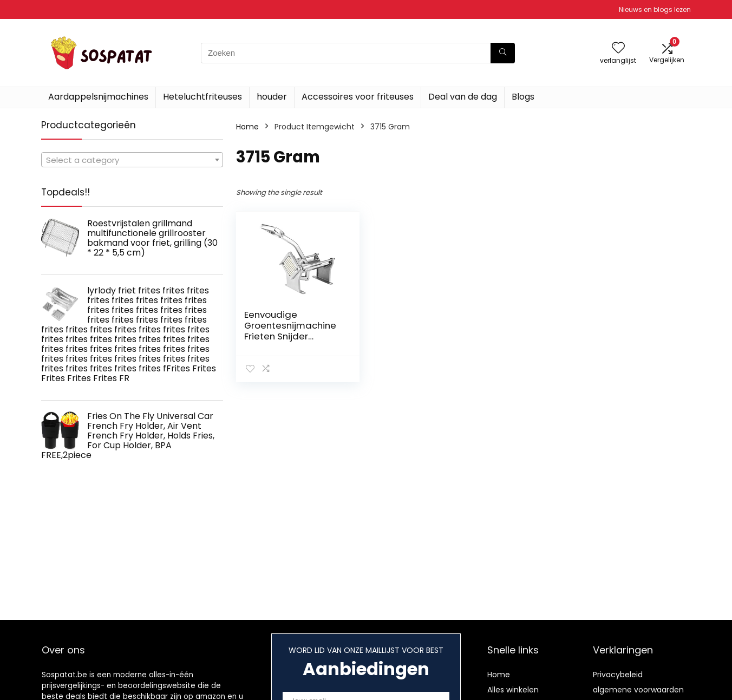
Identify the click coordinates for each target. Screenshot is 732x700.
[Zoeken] (503, 53)
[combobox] (132, 160)
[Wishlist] (618, 48)
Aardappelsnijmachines (98, 97)
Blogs (523, 97)
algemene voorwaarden (638, 690)
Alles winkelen (513, 690)
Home (247, 127)
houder (272, 97)
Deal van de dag (463, 97)
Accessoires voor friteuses (358, 97)
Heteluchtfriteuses (202, 97)
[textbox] (132, 160)
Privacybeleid (618, 675)
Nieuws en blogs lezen (655, 9)
